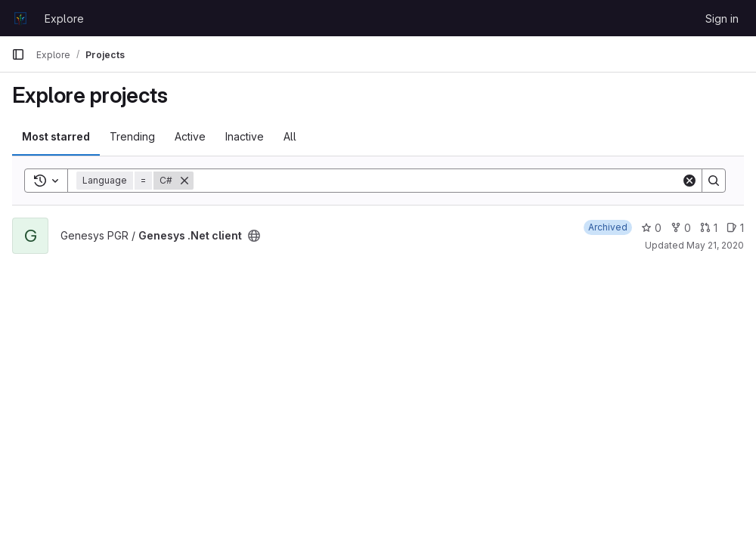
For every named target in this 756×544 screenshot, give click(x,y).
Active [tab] (190, 136)
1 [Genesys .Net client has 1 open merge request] (709, 228)
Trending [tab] (132, 136)
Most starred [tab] (56, 136)
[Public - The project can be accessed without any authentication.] (254, 236)
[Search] (437, 181)
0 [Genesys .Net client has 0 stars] (651, 228)
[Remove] (184, 181)
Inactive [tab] (245, 136)
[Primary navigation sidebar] (18, 54)
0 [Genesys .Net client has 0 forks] (681, 228)
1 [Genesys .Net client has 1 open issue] (735, 228)
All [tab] (290, 136)
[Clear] (689, 181)
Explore (64, 19)
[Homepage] (20, 18)
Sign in (722, 19)
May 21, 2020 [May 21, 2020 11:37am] (715, 245)
